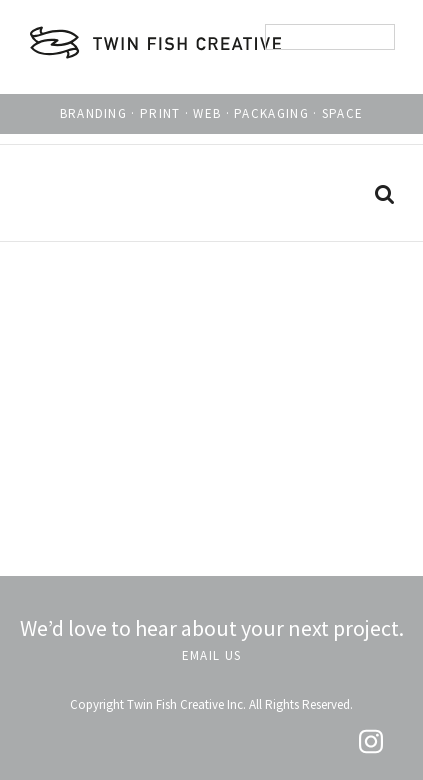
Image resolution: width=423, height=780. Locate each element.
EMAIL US (211, 655)
